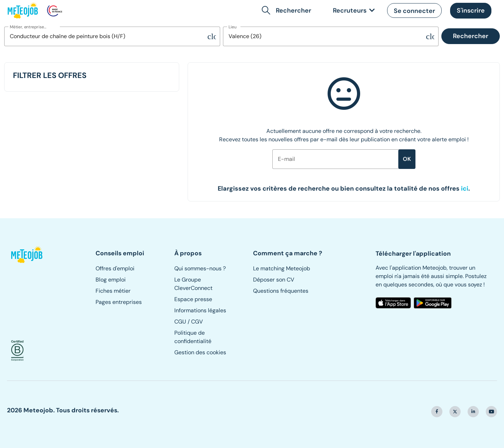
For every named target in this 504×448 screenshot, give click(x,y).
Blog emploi (111, 280)
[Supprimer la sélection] (212, 36)
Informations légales (200, 310)
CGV (197, 322)
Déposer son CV (274, 280)
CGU (180, 322)
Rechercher (471, 36)
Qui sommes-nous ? (200, 268)
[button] (288, 10)
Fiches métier (113, 291)
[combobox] (106, 36)
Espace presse (193, 299)
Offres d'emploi (115, 268)
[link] (352, 11)
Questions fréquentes (281, 291)
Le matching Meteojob (282, 268)
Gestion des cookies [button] (200, 352)
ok (407, 159)
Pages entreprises (119, 302)
